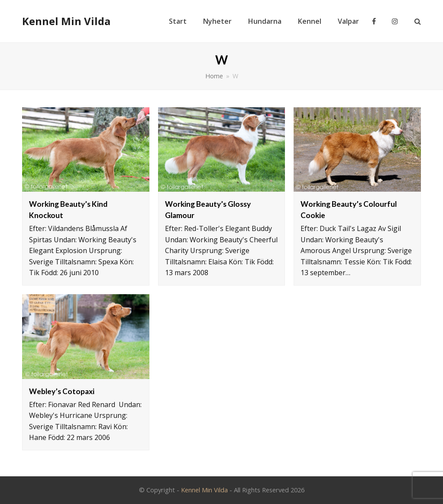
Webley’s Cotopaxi (62, 391)
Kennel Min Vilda (66, 21)
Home (214, 76)
